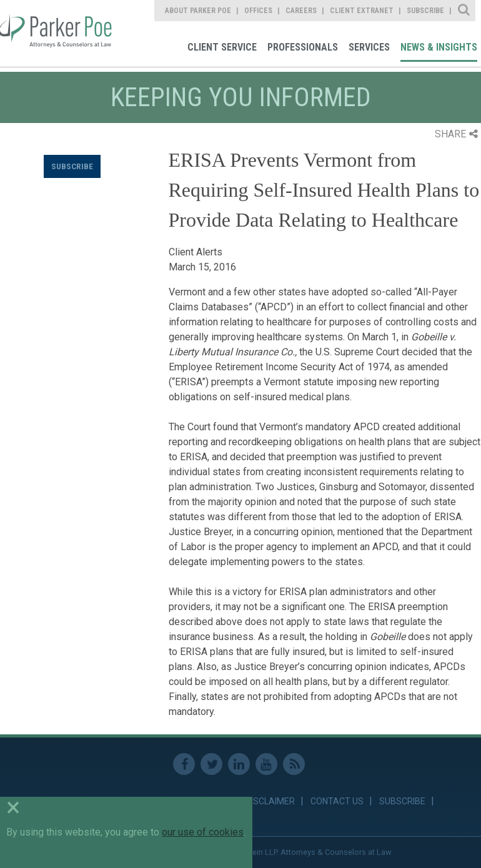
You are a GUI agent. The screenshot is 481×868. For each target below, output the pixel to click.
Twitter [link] (211, 764)
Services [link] (369, 47)
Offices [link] (258, 11)
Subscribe (72, 166)
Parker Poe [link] (58, 33)
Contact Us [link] (337, 801)
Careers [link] (301, 11)
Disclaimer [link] (270, 801)
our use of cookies (203, 832)
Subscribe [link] (425, 11)
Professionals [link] (303, 47)
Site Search (464, 11)
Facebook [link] (184, 764)
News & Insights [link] (439, 47)
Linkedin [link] (239, 764)
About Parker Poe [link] (198, 11)
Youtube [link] (266, 764)
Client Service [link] (222, 47)
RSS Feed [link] (294, 764)
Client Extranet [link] (362, 11)
